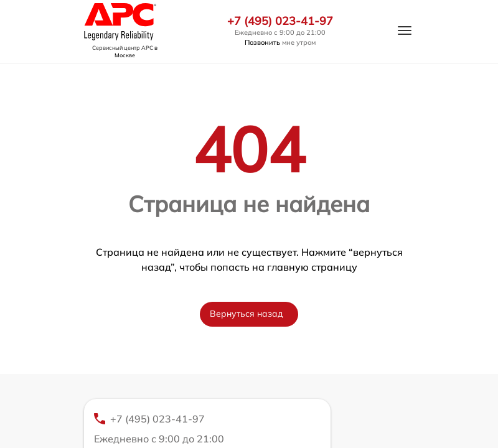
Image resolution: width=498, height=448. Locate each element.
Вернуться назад (247, 314)
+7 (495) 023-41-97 (280, 21)
